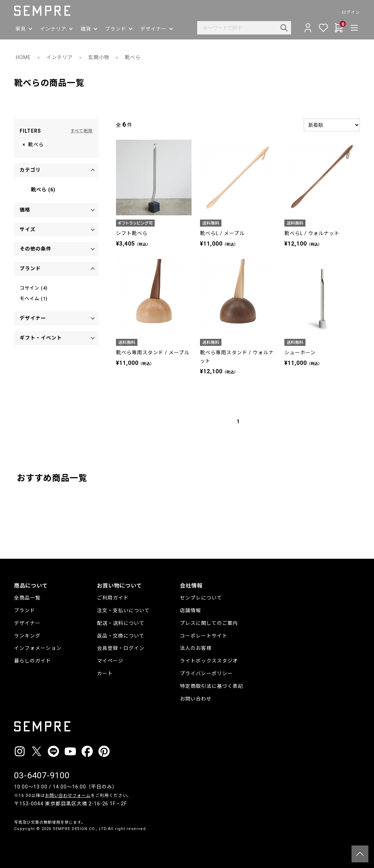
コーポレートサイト (204, 636)
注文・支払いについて (123, 610)
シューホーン (300, 353)
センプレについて (201, 598)
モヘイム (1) (34, 299)
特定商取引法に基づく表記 (212, 686)
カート (105, 673)
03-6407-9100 (42, 775)
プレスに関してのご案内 (209, 623)
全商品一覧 (27, 598)
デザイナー (27, 623)
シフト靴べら (132, 233)
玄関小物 (99, 57)
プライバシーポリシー (206, 673)
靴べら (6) (43, 190)
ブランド (25, 610)
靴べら (133, 57)
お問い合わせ (196, 699)
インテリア (60, 57)
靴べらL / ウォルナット (312, 233)
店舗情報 (191, 610)
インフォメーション (38, 648)
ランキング (27, 636)
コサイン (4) (34, 288)
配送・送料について (121, 623)
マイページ (110, 661)
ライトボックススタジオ (209, 661)
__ (16, 842)
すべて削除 (82, 131)
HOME (23, 57)
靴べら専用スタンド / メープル (153, 353)
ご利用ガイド (113, 598)
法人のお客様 (196, 648)
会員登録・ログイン (121, 648)
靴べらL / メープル (222, 233)
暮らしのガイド (33, 661)
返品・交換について (121, 636)
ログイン (351, 12)
